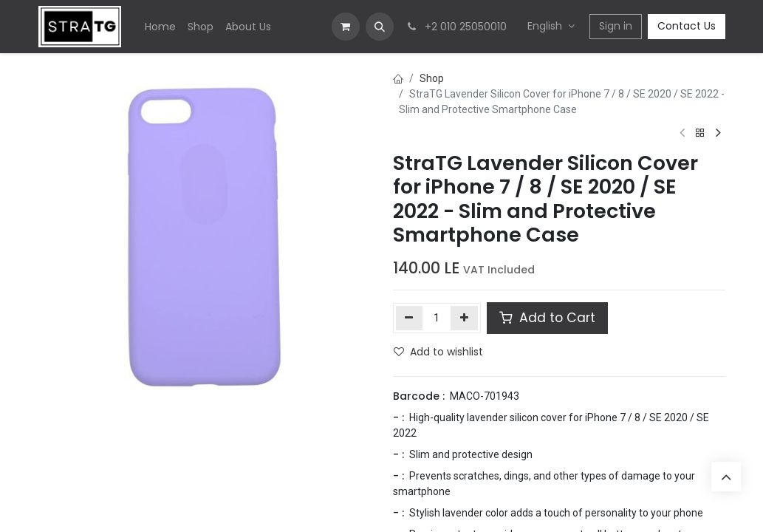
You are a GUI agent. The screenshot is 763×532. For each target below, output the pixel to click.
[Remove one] (410, 318)
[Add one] (464, 318)
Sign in (616, 26)
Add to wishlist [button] (438, 352)
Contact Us (687, 26)
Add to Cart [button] (547, 318)
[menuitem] (160, 27)
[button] (380, 27)
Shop (432, 78)
